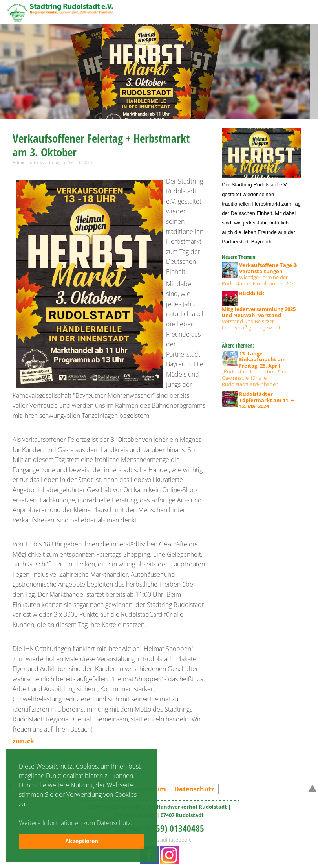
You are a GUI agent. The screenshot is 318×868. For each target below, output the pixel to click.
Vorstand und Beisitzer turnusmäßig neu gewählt (259, 311)
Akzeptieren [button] (82, 841)
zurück (23, 741)
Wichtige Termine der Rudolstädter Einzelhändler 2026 (260, 274)
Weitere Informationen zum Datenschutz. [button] (76, 823)
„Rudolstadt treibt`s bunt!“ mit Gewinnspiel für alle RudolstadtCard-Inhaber (255, 369)
